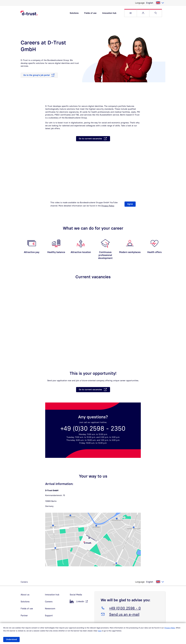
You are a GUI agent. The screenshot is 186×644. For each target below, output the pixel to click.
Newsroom (50, 609)
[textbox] (155, 3)
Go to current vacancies (90, 139)
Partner (24, 616)
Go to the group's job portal (36, 76)
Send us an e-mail (124, 615)
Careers (49, 602)
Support (49, 616)
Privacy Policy (170, 628)
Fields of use (90, 13)
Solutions (74, 13)
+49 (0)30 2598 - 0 (125, 609)
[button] (131, 13)
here (100, 631)
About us (25, 595)
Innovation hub (109, 13)
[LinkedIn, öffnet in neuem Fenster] (81, 602)
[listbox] (155, 3)
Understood (11, 639)
